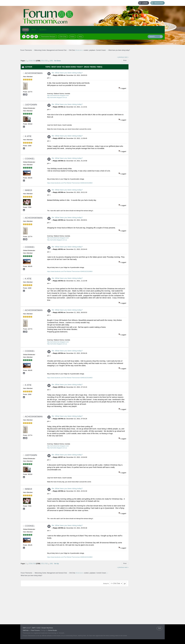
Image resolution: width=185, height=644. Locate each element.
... (28, 61)
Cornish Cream (101, 50)
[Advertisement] (147, 90)
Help (80, 37)
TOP (159, 628)
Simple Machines (47, 628)
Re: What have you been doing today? (67, 73)
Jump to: (106, 583)
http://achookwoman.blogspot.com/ (58, 95)
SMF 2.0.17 (27, 628)
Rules (72, 37)
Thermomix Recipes (48, 37)
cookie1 (86, 50)
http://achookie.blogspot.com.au (57, 97)
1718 (30, 61)
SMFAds (26, 630)
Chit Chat (63, 37)
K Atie (28, 136)
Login (145, 3)
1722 (46, 61)
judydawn (92, 50)
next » (126, 57)
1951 (51, 61)
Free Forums (35, 630)
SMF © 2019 (36, 628)
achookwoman (34, 73)
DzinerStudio (53, 630)
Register (159, 3)
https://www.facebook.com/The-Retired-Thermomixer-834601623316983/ (70, 183)
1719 (34, 61)
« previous (121, 57)
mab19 (28, 190)
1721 (42, 61)
